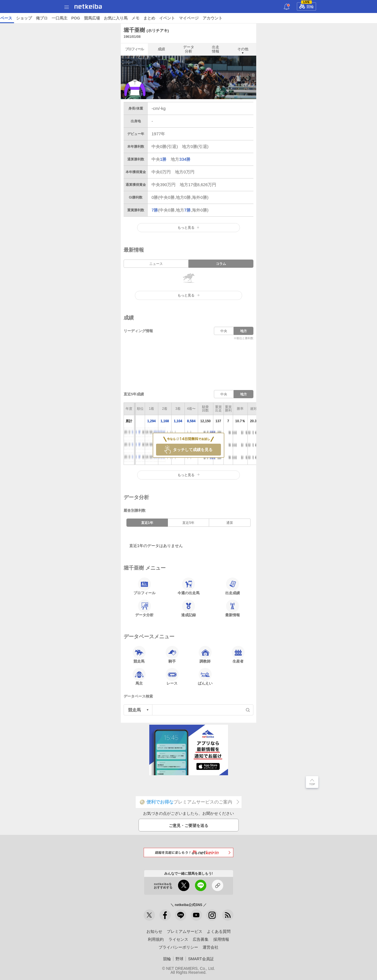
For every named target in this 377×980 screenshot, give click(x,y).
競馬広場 (268, 18)
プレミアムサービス (185, 931)
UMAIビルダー (87, 18)
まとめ (325, 18)
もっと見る (188, 228)
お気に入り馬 (291, 18)
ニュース (26, 18)
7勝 (155, 210)
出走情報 (216, 49)
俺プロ (218, 18)
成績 (161, 49)
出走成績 (233, 586)
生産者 (238, 655)
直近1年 (147, 523)
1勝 (163, 159)
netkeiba (88, 6)
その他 (243, 49)
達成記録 (188, 608)
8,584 (191, 421)
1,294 (152, 421)
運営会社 (211, 947)
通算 (230, 523)
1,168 (165, 421)
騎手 (172, 655)
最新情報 (233, 608)
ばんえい (205, 677)
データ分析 (189, 49)
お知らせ (154, 931)
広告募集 (201, 939)
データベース (176, 18)
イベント (343, 18)
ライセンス (178, 939)
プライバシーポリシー (178, 947)
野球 (179, 959)
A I (56, 18)
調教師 (205, 655)
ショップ (200, 18)
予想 (66, 18)
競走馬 (139, 655)
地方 (244, 331)
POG (252, 18)
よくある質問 (219, 931)
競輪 (306, 6)
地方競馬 (152, 18)
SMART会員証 (201, 959)
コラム (109, 18)
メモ (311, 18)
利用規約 (156, 939)
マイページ (365, 18)
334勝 (185, 159)
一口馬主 (235, 18)
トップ (8, 18)
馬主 (139, 677)
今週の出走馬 (188, 586)
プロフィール (134, 49)
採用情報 (221, 939)
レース (43, 18)
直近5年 (188, 523)
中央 (224, 331)
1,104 (178, 421)
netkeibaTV (130, 18)
